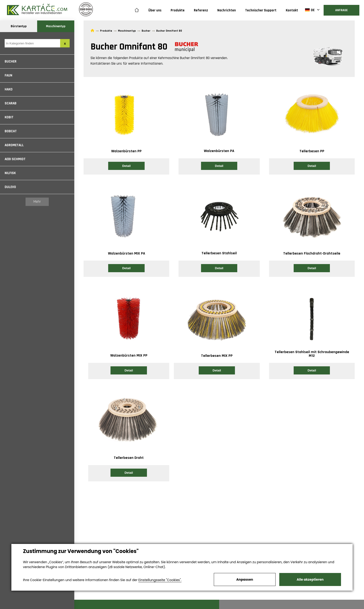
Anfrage (341, 10)
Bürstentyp (19, 26)
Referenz (201, 10)
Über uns (155, 10)
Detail (126, 166)
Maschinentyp (56, 26)
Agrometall (14, 145)
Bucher (11, 61)
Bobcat (11, 131)
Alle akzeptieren (310, 579)
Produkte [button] (178, 10)
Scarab (11, 103)
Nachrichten (227, 10)
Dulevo (10, 187)
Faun (8, 75)
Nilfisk (10, 173)
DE (310, 10)
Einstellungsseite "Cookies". (160, 580)
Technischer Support (261, 10)
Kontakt (292, 10)
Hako (9, 89)
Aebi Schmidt (15, 159)
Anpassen (245, 579)
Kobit (9, 117)
